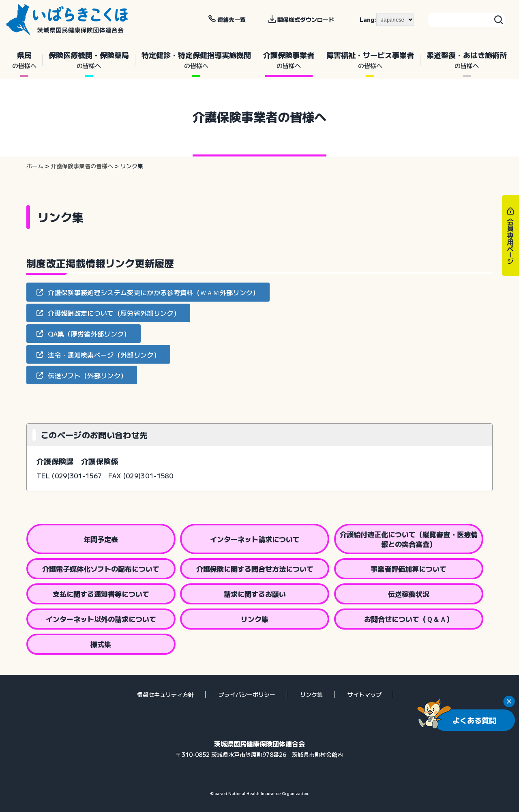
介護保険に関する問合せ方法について (255, 569)
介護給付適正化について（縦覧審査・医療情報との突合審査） (409, 539)
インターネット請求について (255, 539)
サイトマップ (365, 694)
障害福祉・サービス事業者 (370, 60)
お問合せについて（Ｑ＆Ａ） (409, 619)
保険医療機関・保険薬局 (89, 60)
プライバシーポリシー (247, 694)
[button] (148, 292)
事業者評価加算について (409, 569)
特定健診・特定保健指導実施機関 (196, 60)
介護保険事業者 (289, 60)
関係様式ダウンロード (306, 19)
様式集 (101, 644)
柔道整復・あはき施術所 (467, 60)
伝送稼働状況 (409, 594)
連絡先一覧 (232, 19)
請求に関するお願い (255, 594)
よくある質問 (474, 720)
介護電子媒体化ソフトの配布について (101, 569)
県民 (24, 60)
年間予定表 (101, 539)
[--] (395, 19)
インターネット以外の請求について (101, 619)
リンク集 (255, 619)
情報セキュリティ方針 (165, 694)
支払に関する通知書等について (101, 594)
